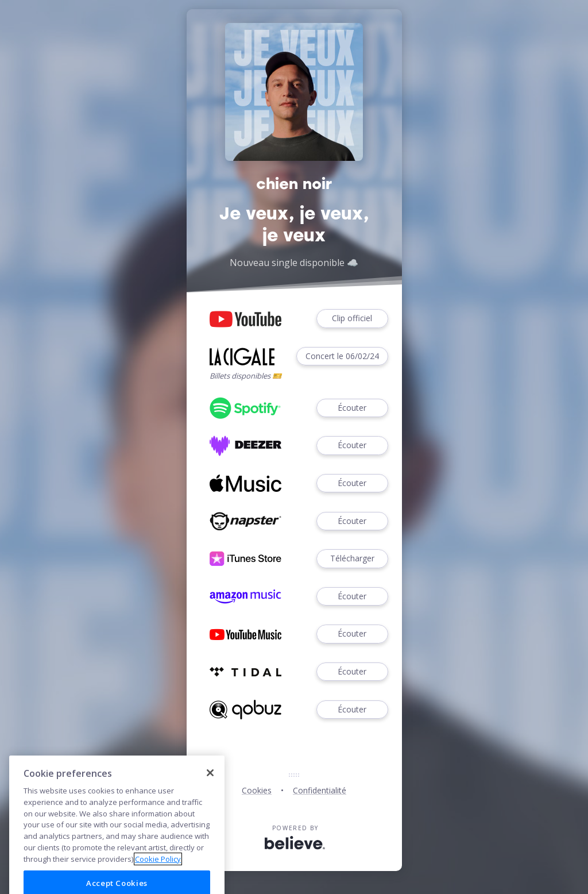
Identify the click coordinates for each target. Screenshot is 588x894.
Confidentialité (320, 790)
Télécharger (352, 559)
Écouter (352, 408)
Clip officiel (352, 319)
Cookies (257, 790)
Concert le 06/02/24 (342, 357)
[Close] (210, 787)
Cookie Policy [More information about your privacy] (158, 873)
